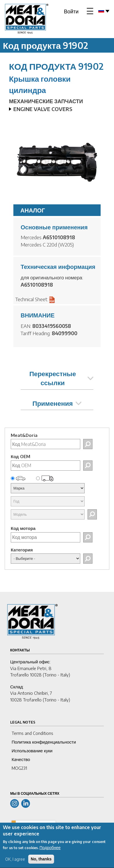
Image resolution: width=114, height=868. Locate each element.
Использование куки (32, 751)
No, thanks (41, 863)
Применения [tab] (57, 403)
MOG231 (19, 768)
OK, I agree (15, 863)
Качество (21, 759)
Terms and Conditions (32, 733)
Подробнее (50, 852)
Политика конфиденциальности (44, 742)
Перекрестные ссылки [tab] (61, 378)
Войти (71, 11)
